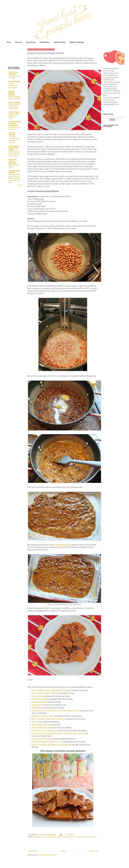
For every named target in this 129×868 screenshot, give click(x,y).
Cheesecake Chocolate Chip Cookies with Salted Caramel (56, 711)
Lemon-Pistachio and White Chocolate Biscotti (52, 745)
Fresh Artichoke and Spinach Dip (15, 98)
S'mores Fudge (38, 696)
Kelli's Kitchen (14, 82)
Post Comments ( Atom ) (47, 855)
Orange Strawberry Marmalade (13, 86)
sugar (94, 837)
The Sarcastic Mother (14, 172)
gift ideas (54, 837)
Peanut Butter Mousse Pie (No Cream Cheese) (14, 154)
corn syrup (46, 837)
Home (9, 42)
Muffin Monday (59, 42)
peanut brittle (80, 837)
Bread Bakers (31, 42)
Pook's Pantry (14, 112)
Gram (60, 837)
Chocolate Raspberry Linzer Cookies (47, 742)
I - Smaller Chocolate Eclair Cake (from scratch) (15, 140)
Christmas (37, 837)
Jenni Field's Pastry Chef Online (13, 148)
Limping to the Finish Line (14, 128)
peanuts (89, 837)
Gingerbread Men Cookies (43, 716)
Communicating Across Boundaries (15, 123)
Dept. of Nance (14, 103)
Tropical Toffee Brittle (41, 739)
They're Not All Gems (13, 73)
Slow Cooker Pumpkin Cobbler (45, 693)
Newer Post (32, 851)
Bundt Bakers (45, 42)
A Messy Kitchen (12, 134)
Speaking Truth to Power (14, 77)
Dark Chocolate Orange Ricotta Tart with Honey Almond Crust (59, 734)
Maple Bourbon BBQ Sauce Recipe (14, 116)
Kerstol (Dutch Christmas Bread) (46, 731)
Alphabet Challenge (76, 42)
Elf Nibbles (36, 708)
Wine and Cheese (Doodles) (12, 161)
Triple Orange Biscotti (41, 725)
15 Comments (70, 835)
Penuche (35, 722)
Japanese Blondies (39, 702)
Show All (20, 185)
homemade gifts (68, 837)
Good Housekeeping (62, 545)
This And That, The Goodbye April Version (14, 106)
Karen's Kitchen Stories (12, 93)
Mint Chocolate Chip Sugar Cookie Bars (49, 719)
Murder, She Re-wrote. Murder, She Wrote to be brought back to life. (14, 178)
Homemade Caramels (41, 728)
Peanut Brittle (38, 705)
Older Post (94, 851)
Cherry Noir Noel (39, 699)
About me (18, 42)
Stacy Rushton (40, 835)
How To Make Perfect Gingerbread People (49, 690)
